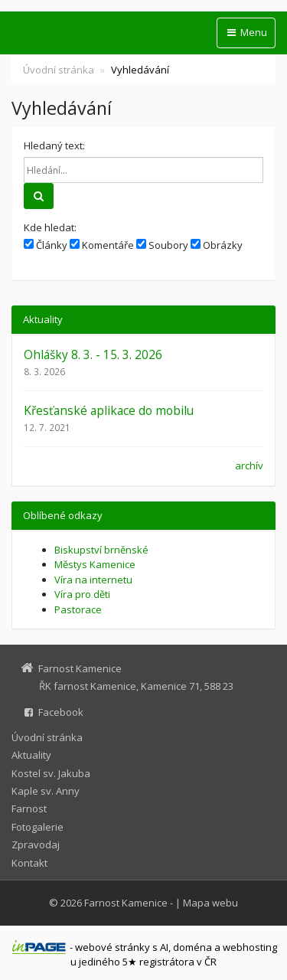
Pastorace (78, 609)
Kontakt (29, 863)
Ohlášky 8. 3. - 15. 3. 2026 (93, 354)
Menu (246, 32)
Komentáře (102, 245)
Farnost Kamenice (126, 903)
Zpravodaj (36, 844)
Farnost (29, 808)
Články (46, 245)
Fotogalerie (38, 827)
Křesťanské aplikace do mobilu (109, 410)
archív (249, 465)
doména (192, 947)
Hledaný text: (54, 145)
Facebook (61, 712)
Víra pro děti (82, 594)
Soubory (162, 245)
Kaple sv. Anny (46, 791)
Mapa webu (210, 903)
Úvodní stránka (59, 70)
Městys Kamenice (95, 564)
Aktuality (31, 755)
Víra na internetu (93, 580)
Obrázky (217, 245)
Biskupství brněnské (101, 550)
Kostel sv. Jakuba (51, 773)
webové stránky (113, 947)
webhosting (250, 947)
